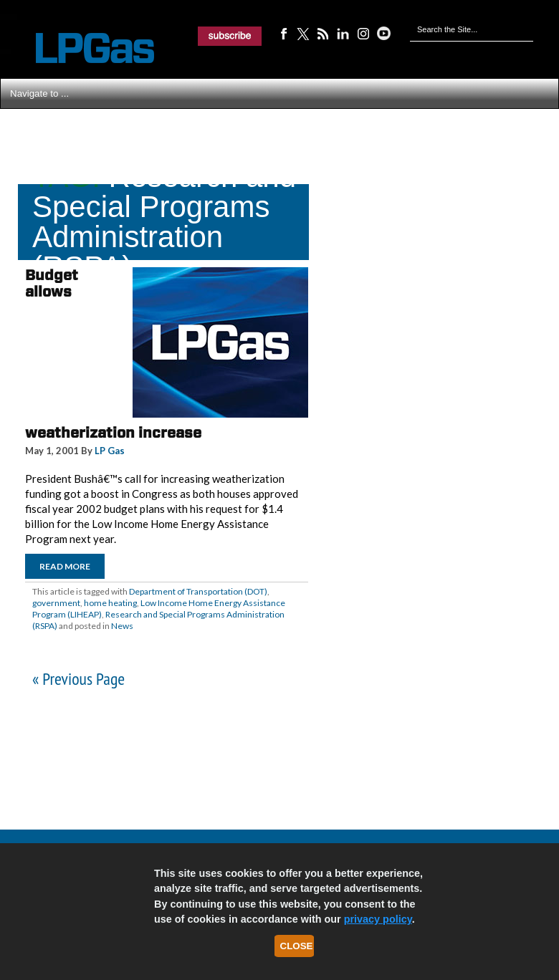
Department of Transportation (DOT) (198, 591)
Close (297, 946)
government (56, 603)
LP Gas (110, 451)
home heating (110, 603)
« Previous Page (78, 679)
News (122, 626)
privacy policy (378, 919)
